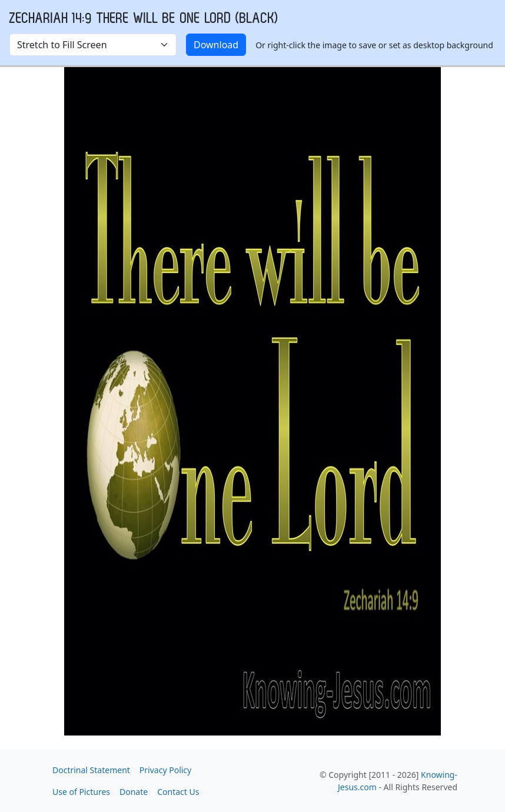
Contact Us (178, 792)
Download (216, 45)
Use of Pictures (81, 792)
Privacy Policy (165, 770)
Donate (134, 792)
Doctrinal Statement (91, 770)
